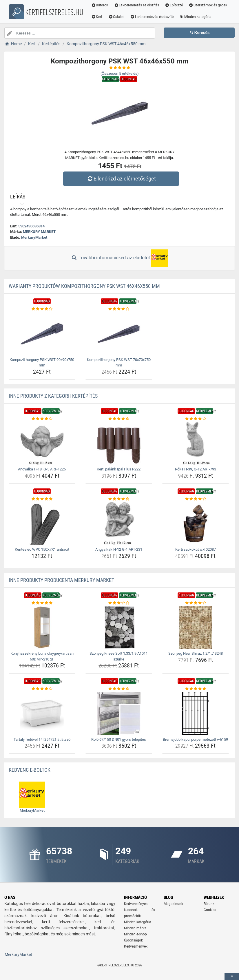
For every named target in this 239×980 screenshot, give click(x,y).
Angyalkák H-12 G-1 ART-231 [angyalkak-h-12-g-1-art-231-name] (119, 549)
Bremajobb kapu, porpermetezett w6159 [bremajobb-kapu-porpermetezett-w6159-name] (195, 739)
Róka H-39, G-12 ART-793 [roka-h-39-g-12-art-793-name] (196, 469)
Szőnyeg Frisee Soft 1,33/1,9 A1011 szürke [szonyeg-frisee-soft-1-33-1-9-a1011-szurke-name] (119, 656)
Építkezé (174, 5)
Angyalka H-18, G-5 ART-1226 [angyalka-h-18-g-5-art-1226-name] (42, 469)
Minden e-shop (135, 934)
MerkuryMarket (34, 237)
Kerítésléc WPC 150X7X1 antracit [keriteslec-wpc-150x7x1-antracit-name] (42, 549)
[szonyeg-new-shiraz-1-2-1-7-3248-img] (196, 627)
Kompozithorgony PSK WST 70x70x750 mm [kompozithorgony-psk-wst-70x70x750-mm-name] (119, 363)
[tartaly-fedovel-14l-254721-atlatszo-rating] (42, 689)
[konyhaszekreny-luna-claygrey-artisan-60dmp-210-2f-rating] (42, 603)
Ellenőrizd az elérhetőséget (121, 179)
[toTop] (232, 977)
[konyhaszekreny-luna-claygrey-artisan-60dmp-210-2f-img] (42, 627)
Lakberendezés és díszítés (137, 5)
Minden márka (135, 928)
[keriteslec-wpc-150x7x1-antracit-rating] (42, 499)
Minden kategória (107, 28)
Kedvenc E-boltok (30, 770)
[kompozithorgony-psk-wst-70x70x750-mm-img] (119, 334)
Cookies (210, 910)
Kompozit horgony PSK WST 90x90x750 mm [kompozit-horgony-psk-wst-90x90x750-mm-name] (42, 363)
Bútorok (100, 5)
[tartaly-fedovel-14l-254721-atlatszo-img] (42, 713)
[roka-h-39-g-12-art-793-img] (196, 443)
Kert (141, 17)
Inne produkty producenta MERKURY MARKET (61, 580)
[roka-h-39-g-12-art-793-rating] (196, 419)
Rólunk (209, 904)
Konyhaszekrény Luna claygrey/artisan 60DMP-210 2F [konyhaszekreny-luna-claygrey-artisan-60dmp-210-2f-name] (42, 656)
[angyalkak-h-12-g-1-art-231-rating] (119, 499)
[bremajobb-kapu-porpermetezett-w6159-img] (196, 713)
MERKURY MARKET (39, 232)
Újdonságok (133, 940)
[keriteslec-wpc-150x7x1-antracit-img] (42, 523)
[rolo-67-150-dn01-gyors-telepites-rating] (119, 689)
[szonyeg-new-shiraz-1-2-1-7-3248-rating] (196, 603)
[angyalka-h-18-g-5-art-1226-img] (42, 443)
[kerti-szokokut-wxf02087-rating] (196, 499)
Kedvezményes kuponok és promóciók (140, 910)
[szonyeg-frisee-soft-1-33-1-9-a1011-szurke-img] (119, 627)
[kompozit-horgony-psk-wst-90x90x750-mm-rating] (42, 309)
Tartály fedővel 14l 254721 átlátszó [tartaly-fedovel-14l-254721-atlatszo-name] (42, 739)
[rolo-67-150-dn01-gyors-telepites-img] (119, 713)
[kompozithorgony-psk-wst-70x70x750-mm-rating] (119, 309)
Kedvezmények (136, 946)
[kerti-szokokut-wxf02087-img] (196, 523)
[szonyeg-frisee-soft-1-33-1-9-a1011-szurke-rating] (119, 603)
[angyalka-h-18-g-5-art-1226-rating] (42, 419)
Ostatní (161, 17)
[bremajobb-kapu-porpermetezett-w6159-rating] (196, 689)
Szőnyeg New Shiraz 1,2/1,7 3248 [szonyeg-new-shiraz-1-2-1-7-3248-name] (196, 653)
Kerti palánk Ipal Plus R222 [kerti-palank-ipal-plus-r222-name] (119, 469)
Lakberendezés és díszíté (196, 17)
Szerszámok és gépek (111, 17)
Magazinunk (173, 904)
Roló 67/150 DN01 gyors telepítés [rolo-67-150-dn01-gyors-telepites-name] (119, 739)
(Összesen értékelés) (120, 73)
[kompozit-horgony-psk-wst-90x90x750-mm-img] (42, 334)
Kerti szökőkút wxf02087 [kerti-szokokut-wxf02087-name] (196, 549)
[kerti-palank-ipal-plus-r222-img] (119, 443)
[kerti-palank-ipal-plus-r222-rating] (119, 419)
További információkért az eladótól (119, 258)
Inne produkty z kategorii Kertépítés (53, 396)
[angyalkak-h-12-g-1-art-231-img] (119, 523)
